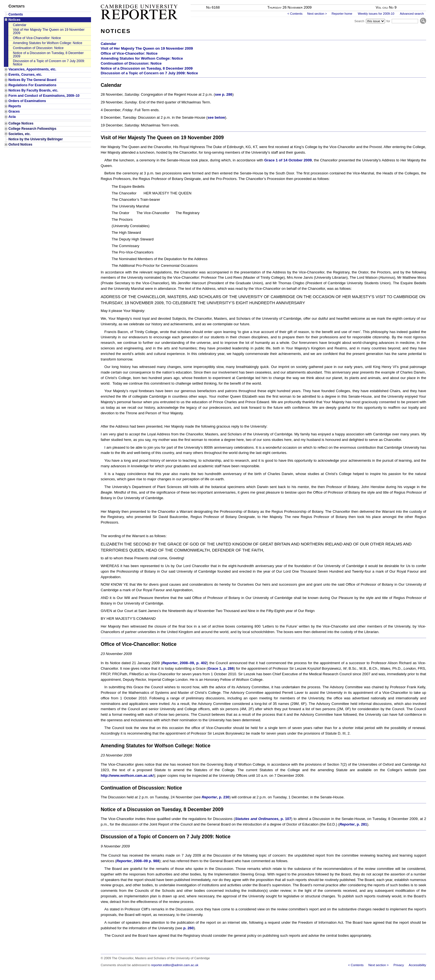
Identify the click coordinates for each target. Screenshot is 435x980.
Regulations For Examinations (32, 85)
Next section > (317, 14)
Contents (16, 14)
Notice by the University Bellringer (36, 139)
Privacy (399, 965)
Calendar (20, 25)
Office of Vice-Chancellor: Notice (37, 38)
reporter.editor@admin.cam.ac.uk (175, 965)
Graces (14, 111)
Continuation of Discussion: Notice (38, 48)
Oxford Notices (20, 144)
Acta (12, 117)
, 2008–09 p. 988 (138, 861)
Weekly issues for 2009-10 (376, 14)
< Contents (295, 14)
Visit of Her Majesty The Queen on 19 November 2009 (49, 31)
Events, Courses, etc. (25, 75)
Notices (14, 20)
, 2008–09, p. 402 (185, 663)
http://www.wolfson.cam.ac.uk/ (127, 775)
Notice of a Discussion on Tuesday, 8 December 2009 (48, 55)
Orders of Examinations (27, 101)
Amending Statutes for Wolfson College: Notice (47, 43)
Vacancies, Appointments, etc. (32, 69)
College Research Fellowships (32, 129)
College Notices (21, 123)
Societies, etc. (19, 134)
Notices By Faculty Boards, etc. (33, 90)
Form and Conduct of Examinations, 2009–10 (44, 96)
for (388, 21)
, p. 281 (353, 824)
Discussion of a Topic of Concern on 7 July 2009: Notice (49, 63)
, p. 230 (216, 797)
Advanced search (412, 14)
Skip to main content (412, 2)
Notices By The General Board (32, 80)
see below (216, 117)
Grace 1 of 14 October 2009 (288, 160)
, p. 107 (263, 819)
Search (359, 21)
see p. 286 (224, 94)
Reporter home (342, 14)
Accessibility (417, 965)
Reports (15, 106)
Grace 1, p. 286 (221, 668)
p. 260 (189, 928)
